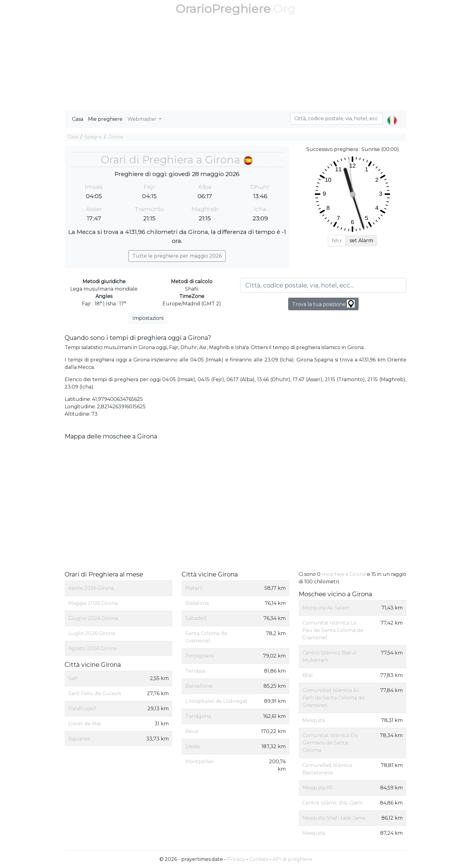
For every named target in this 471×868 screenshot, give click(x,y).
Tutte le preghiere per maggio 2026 (177, 256)
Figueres (79, 739)
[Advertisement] (235, 64)
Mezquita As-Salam (326, 608)
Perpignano (200, 656)
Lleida (193, 746)
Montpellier (200, 762)
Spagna (93, 137)
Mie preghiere (105, 119)
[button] (392, 115)
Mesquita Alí (318, 788)
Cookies (259, 859)
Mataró (194, 588)
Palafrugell (82, 709)
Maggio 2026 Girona (93, 603)
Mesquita (314, 720)
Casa (78, 119)
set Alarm (361, 240)
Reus (192, 731)
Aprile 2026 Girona (91, 588)
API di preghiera (292, 859)
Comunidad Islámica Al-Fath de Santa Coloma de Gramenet (333, 698)
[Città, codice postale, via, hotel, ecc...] (323, 285)
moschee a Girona (344, 574)
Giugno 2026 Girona (93, 618)
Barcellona (199, 686)
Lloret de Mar (85, 724)
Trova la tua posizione (323, 304)
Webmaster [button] (143, 119)
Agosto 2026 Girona (93, 648)
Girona (115, 137)
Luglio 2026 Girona (92, 633)
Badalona (197, 603)
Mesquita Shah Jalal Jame (334, 818)
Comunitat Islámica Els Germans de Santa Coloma (330, 743)
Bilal (308, 675)
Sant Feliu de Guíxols (95, 693)
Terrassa (195, 671)
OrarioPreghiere (223, 9)
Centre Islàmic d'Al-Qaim (332, 803)
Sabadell (196, 618)
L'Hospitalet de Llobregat (216, 701)
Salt (73, 678)
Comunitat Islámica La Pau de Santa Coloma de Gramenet (333, 630)
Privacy (236, 859)
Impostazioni (148, 318)
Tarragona (198, 716)
